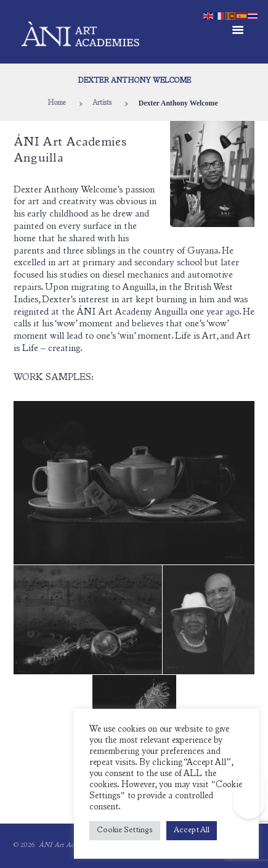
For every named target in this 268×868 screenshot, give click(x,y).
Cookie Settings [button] (125, 831)
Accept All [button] (192, 831)
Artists (102, 103)
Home (57, 103)
